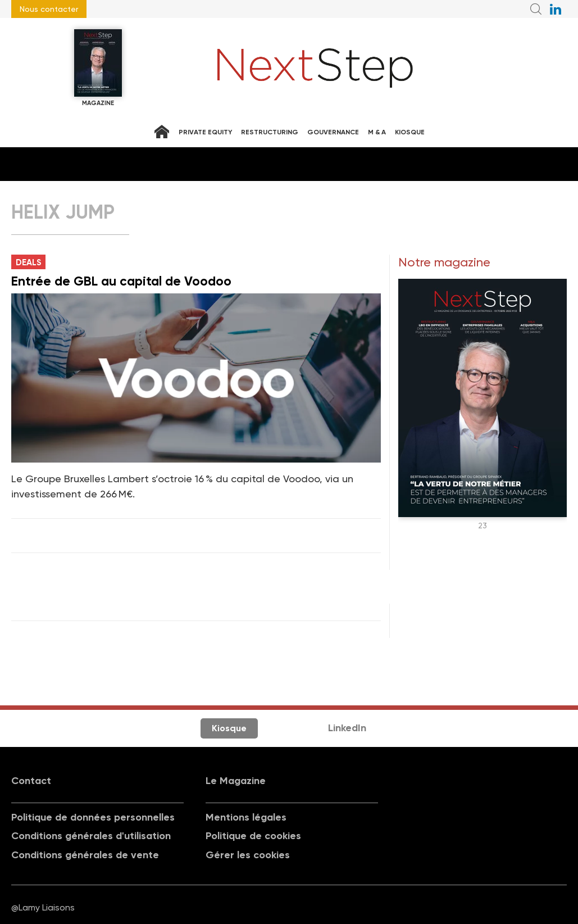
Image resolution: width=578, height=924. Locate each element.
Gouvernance (333, 132)
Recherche (536, 9)
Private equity (205, 132)
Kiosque (410, 132)
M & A (377, 132)
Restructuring (270, 132)
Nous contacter (49, 9)
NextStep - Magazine (315, 68)
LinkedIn (347, 728)
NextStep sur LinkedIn (556, 9)
